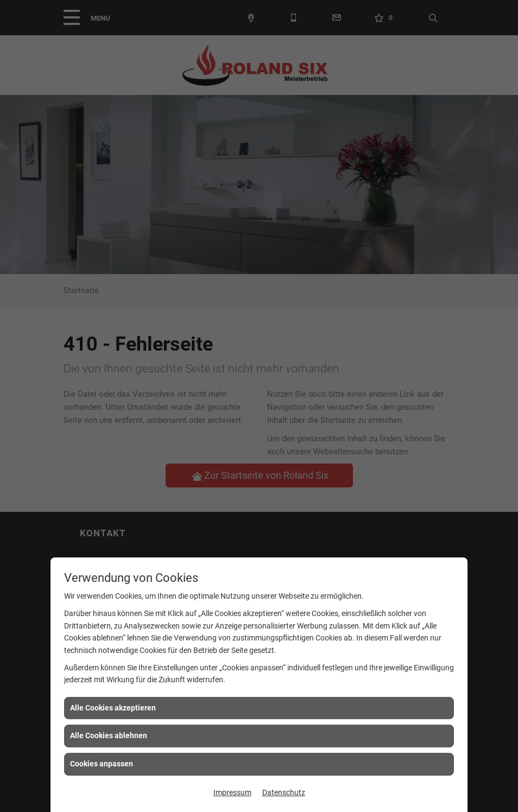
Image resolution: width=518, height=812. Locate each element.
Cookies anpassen (102, 764)
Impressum (232, 792)
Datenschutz (284, 792)
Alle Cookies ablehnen (109, 735)
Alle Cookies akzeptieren (113, 708)
